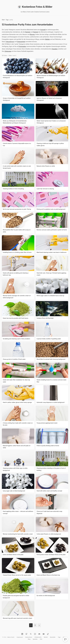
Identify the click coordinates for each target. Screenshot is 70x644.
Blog (29, 639)
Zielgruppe (8, 51)
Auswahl (43, 30)
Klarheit (36, 32)
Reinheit (28, 32)
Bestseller (53, 637)
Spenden (35, 639)
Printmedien (22, 46)
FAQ (41, 639)
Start (3, 20)
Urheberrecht (38, 637)
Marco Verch (11, 637)
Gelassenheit (21, 42)
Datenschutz (29, 637)
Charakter (55, 49)
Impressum (20, 637)
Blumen (32, 34)
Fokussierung (10, 42)
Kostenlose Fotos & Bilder (35, 7)
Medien (47, 39)
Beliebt (46, 637)
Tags (7, 20)
